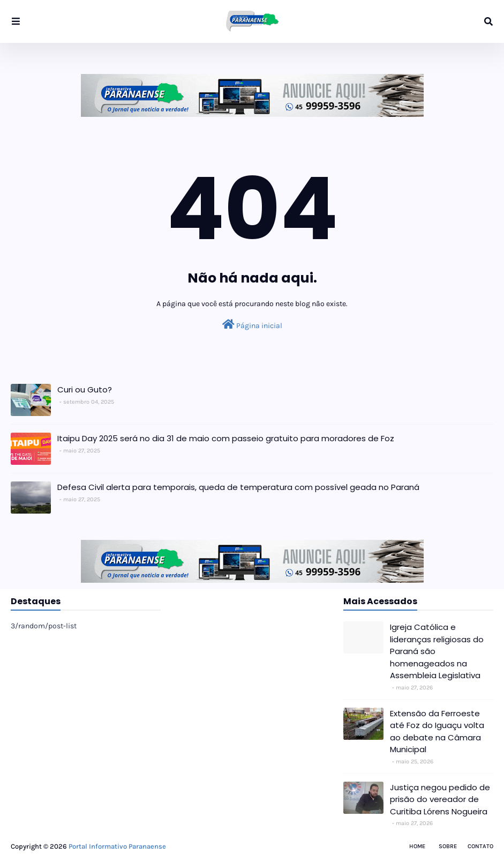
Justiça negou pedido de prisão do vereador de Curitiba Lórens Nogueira (440, 799)
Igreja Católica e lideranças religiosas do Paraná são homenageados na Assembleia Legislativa (437, 651)
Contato (480, 846)
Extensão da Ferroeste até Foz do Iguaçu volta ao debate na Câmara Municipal (437, 732)
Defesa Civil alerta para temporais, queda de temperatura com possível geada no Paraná (238, 487)
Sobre (448, 846)
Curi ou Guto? (85, 389)
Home (417, 846)
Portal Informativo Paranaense (117, 846)
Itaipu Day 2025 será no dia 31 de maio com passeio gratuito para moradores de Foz (226, 438)
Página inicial (252, 325)
